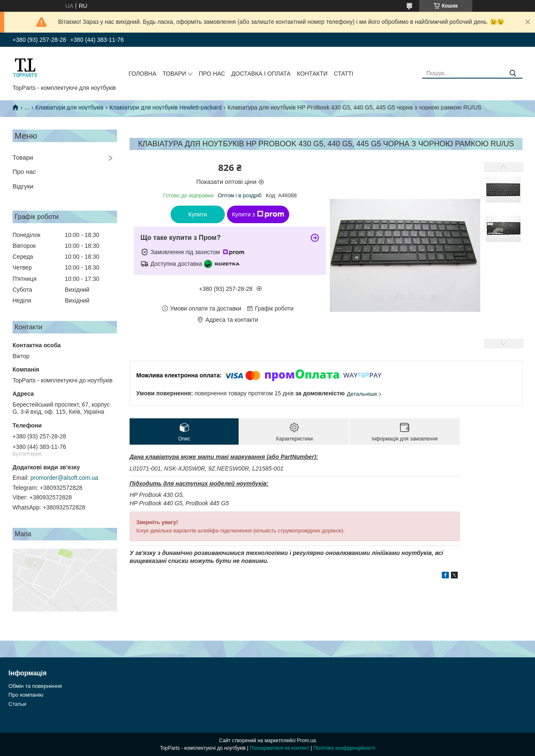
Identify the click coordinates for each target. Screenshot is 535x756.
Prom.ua (307, 741)
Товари (174, 74)
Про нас (212, 74)
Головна (143, 74)
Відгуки (23, 186)
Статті (344, 74)
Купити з (258, 214)
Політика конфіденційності (344, 748)
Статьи (17, 704)
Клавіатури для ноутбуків (70, 107)
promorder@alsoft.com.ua (64, 478)
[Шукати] (513, 73)
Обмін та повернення (35, 686)
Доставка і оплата (261, 74)
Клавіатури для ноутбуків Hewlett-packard (166, 107)
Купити (198, 214)
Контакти (312, 74)
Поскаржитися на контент (280, 748)
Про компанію (26, 695)
